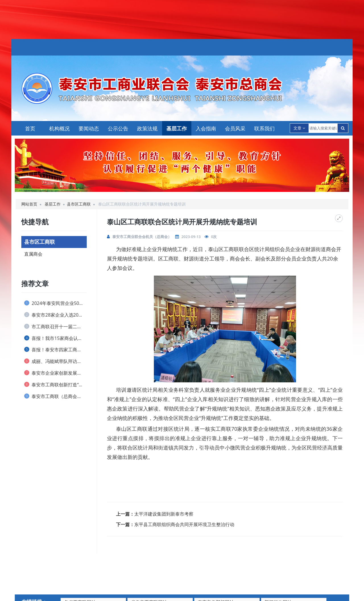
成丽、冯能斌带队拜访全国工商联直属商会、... (55, 361)
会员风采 (235, 128)
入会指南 (206, 128)
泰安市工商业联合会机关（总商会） (142, 237)
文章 (299, 128)
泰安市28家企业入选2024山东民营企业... (55, 315)
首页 (30, 128)
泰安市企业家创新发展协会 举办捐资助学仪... (55, 373)
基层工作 (177, 128)
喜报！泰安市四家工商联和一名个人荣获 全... (55, 350)
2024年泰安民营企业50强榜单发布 (55, 303)
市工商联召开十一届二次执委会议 (55, 327)
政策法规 (147, 128)
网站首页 (29, 204)
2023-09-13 (191, 237)
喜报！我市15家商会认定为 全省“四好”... (55, 338)
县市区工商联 (79, 204)
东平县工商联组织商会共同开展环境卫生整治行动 (184, 524)
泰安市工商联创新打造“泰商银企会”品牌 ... (55, 385)
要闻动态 (89, 128)
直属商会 (33, 254)
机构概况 (59, 128)
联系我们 (264, 128)
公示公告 (118, 128)
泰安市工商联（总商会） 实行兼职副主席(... (55, 396)
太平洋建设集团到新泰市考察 (164, 514)
